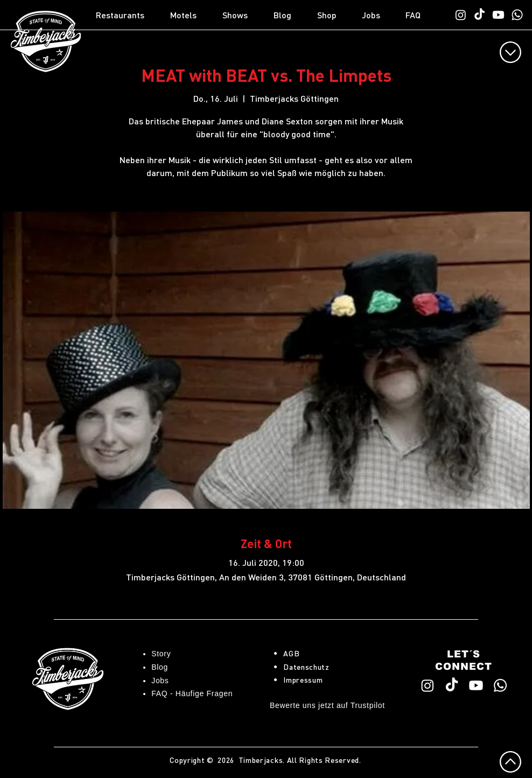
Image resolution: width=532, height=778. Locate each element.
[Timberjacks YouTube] (498, 15)
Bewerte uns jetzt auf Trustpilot (327, 705)
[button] (128, 15)
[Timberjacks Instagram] (461, 15)
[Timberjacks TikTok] (479, 15)
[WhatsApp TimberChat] (517, 15)
